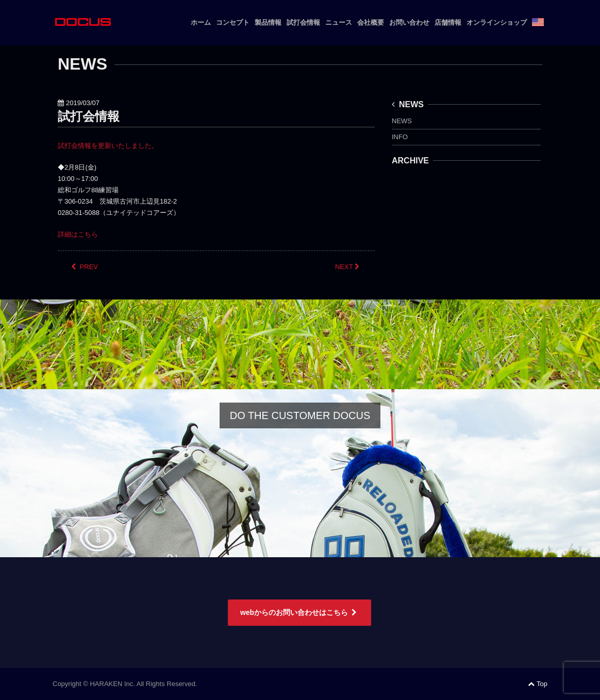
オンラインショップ (497, 22)
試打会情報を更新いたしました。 (108, 146)
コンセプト (233, 22)
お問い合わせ (409, 22)
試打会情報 (303, 22)
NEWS (408, 104)
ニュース (339, 22)
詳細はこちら (78, 234)
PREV (85, 267)
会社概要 (371, 22)
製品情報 (268, 22)
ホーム (201, 22)
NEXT (348, 267)
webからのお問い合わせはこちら (299, 612)
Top (538, 684)
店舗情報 (448, 22)
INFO (400, 137)
